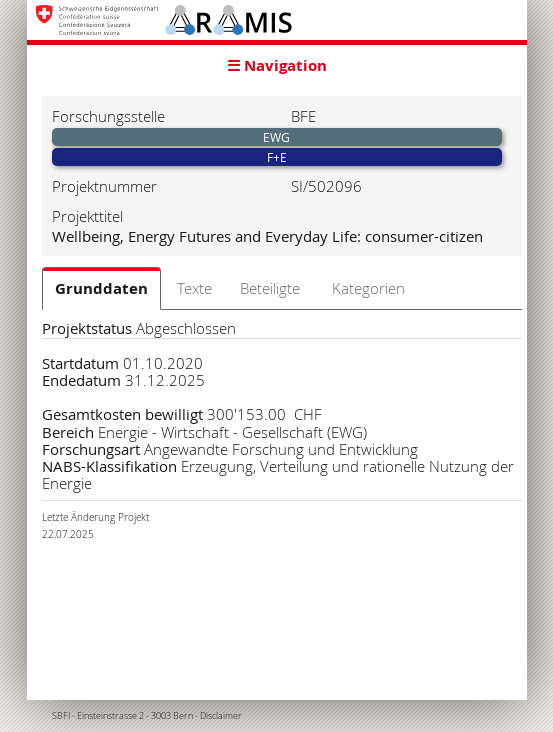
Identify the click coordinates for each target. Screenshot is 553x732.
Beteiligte (270, 288)
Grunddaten (101, 288)
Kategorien (368, 288)
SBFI (61, 716)
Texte (194, 288)
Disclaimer (221, 716)
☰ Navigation (277, 65)
